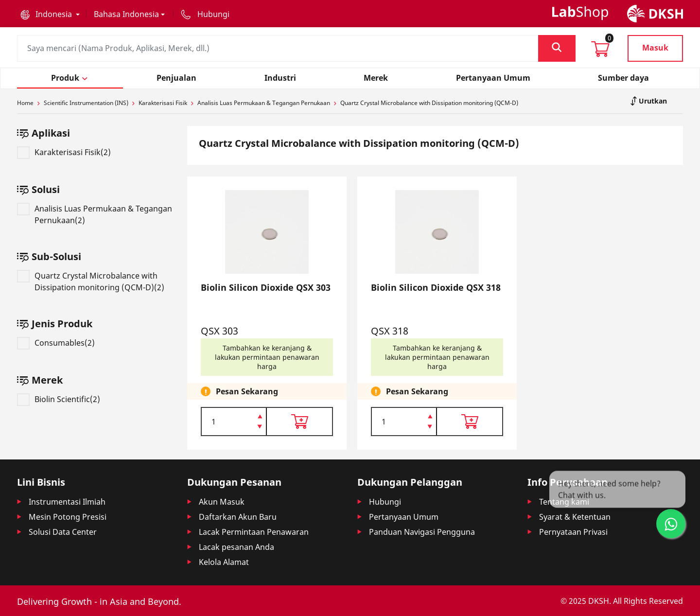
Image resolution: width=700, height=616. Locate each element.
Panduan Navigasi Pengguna (422, 532)
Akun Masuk (222, 502)
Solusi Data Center (63, 532)
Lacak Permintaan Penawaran (254, 532)
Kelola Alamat (224, 562)
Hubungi (385, 502)
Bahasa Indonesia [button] (126, 14)
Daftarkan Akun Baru (238, 517)
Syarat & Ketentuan (575, 517)
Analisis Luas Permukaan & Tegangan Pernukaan (264, 103)
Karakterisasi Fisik (163, 103)
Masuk (655, 48)
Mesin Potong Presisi (68, 517)
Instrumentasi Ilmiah (67, 502)
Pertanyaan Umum (404, 517)
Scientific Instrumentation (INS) (86, 103)
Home (25, 103)
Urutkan (652, 101)
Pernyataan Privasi (573, 532)
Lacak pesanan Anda (236, 547)
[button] (50, 14)
